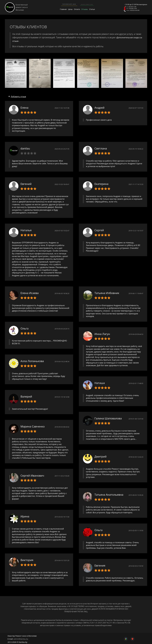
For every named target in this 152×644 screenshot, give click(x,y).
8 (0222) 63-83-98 (136, 12)
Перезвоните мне (65, 4)
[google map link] (120, 638)
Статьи (93, 9)
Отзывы (85, 9)
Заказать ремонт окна (86, 4)
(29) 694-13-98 (134, 5)
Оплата (76, 9)
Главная (60, 9)
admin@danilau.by (21, 638)
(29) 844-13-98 (134, 8)
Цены (68, 9)
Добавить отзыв (19, 95)
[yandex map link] (131, 638)
